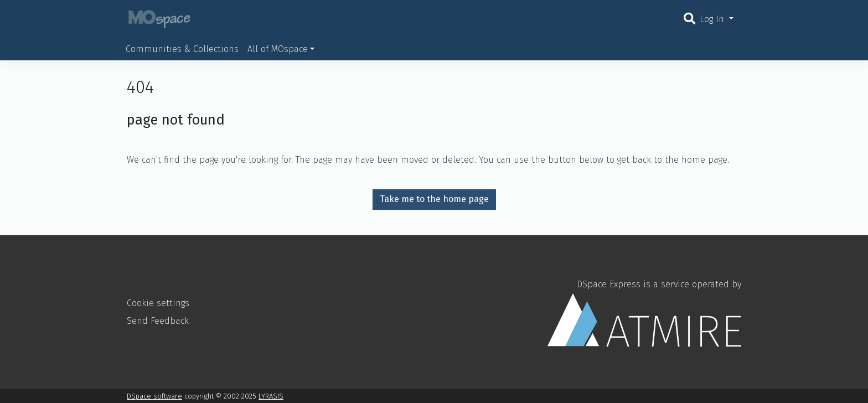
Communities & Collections (182, 49)
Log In (713, 19)
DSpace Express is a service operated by (644, 313)
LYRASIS (271, 396)
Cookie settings (158, 303)
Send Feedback (158, 321)
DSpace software (154, 396)
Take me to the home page (434, 199)
